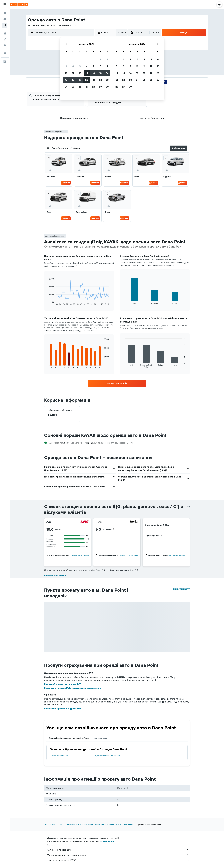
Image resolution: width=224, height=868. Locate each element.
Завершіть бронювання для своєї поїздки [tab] (69, 738)
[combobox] (42, 26)
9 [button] (107, 66)
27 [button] (87, 87)
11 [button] (73, 73)
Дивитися (66, 183)
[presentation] (189, 507)
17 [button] (66, 80)
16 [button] (107, 73)
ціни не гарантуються (107, 841)
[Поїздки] (5, 53)
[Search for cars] (5, 25)
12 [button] (80, 73)
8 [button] (100, 66)
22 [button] (100, 80)
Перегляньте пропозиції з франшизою (63, 708)
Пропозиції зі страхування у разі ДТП (63, 684)
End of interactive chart (48, 303)
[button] (5, 4)
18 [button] (73, 80)
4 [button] (73, 66)
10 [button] (66, 73)
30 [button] (107, 87)
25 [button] (73, 87)
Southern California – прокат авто (120, 825)
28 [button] (94, 87)
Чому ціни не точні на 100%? (118, 860)
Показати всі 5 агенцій (55, 575)
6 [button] (87, 66)
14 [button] (94, 73)
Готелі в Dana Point (59, 756)
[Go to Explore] (5, 33)
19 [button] (80, 80)
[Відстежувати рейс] (5, 39)
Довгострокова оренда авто (108, 756)
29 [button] (100, 87)
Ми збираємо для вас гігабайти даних (118, 855)
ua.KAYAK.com (50, 825)
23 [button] (107, 80)
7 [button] (94, 66)
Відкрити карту (181, 589)
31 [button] (66, 94)
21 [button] (94, 80)
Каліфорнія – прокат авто (94, 825)
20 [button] (87, 80)
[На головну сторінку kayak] (19, 4)
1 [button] (100, 59)
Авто (60, 825)
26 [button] (80, 87)
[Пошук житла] (5, 19)
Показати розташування (79, 555)
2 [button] (107, 59)
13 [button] (87, 73)
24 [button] (66, 87)
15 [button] (100, 73)
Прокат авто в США (73, 825)
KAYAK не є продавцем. (118, 850)
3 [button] (66, 66)
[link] (117, 383)
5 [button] (80, 66)
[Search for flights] (5, 13)
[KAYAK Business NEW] (5, 45)
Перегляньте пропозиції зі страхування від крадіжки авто (72, 688)
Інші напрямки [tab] (100, 738)
